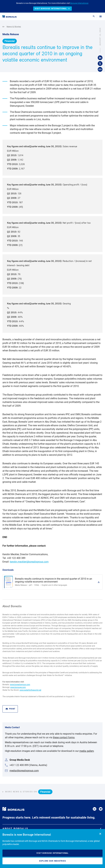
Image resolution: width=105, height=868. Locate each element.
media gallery (87, 751)
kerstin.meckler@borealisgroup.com (29, 562)
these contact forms (64, 737)
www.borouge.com (18, 687)
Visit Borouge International (52, 853)
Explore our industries (52, 861)
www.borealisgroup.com (20, 685)
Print (10, 709)
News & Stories (12, 27)
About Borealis (52, 829)
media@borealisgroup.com (24, 771)
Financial (10, 41)
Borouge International (79, 3)
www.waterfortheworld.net (30, 690)
